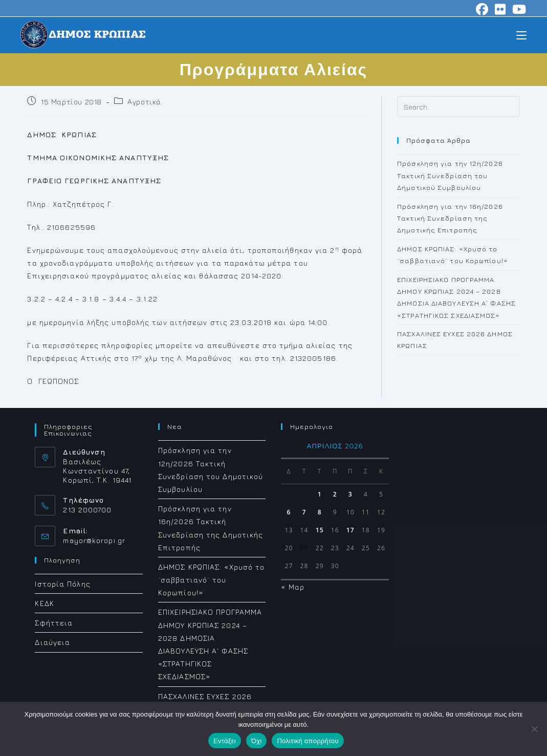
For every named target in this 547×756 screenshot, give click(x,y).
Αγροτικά (144, 102)
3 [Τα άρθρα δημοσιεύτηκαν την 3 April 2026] (351, 494)
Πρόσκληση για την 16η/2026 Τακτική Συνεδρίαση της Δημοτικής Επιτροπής (450, 218)
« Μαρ (293, 587)
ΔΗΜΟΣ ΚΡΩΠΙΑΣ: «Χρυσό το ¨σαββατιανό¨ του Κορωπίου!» (211, 580)
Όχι (257, 741)
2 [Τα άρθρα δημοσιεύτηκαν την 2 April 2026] (335, 494)
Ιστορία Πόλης (62, 584)
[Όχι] (534, 729)
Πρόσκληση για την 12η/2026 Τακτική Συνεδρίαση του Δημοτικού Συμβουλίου (450, 175)
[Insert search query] (458, 106)
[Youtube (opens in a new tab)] (518, 9)
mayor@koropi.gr (94, 540)
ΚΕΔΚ (44, 603)
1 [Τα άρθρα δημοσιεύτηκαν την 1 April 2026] (320, 494)
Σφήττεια (54, 623)
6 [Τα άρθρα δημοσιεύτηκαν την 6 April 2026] (289, 512)
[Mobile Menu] (521, 35)
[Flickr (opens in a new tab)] (500, 9)
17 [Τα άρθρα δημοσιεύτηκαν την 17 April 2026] (351, 530)
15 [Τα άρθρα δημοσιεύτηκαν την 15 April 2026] (320, 530)
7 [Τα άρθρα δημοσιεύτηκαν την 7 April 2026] (304, 512)
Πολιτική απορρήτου (308, 741)
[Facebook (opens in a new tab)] (482, 9)
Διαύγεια (52, 642)
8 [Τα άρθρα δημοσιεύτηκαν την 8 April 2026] (320, 512)
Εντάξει (225, 741)
